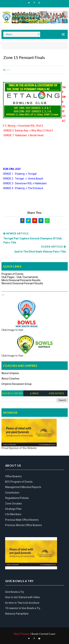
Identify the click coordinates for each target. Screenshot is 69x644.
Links (35, 393)
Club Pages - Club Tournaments (20, 277)
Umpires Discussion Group (17, 384)
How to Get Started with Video (23, 597)
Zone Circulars (14, 504)
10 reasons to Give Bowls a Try (23, 608)
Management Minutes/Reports (23, 487)
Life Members (13, 514)
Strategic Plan (13, 509)
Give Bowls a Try (15, 592)
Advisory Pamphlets (17, 614)
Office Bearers (13, 476)
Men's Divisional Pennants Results (21, 280)
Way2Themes (22, 634)
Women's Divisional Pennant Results (22, 283)
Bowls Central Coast (44, 634)
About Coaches (10, 379)
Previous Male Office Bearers (22, 520)
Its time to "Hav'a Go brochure (22, 603)
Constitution (12, 493)
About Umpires (10, 373)
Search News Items (12, 394)
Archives (56, 393)
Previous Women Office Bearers (24, 525)
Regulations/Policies (17, 498)
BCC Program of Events (19, 482)
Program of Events (12, 274)
